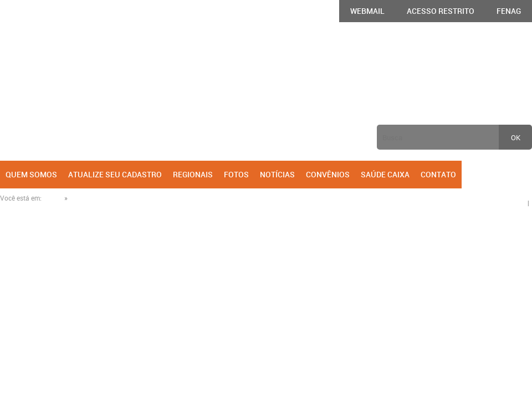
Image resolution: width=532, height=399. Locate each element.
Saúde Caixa (385, 174)
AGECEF (65, 92)
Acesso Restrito (441, 11)
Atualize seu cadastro (115, 174)
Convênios (328, 174)
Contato (438, 174)
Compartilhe (509, 198)
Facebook (507, 174)
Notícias (277, 174)
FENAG (509, 11)
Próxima (483, 97)
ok (516, 137)
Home (53, 198)
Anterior (132, 97)
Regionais (193, 174)
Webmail (367, 11)
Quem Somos (31, 174)
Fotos (236, 174)
